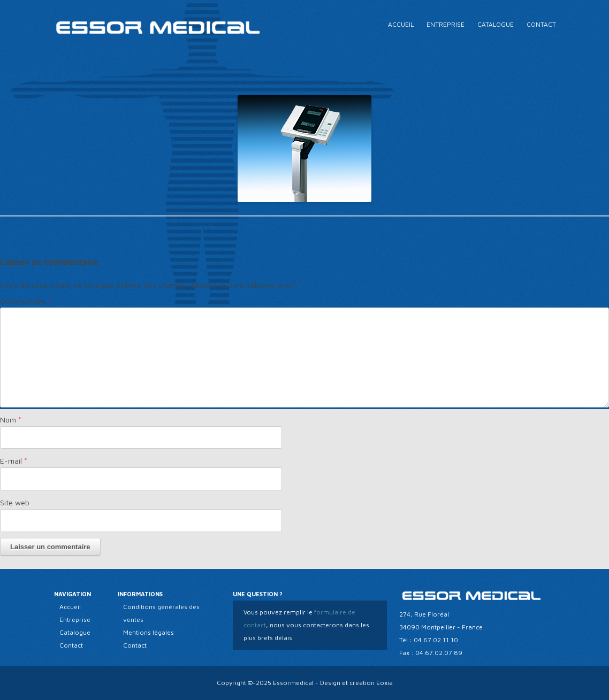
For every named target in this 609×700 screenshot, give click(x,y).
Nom (11, 420)
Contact (541, 24)
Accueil (401, 24)
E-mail (14, 461)
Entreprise (446, 24)
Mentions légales (149, 632)
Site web (15, 502)
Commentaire (26, 301)
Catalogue (496, 24)
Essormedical (293, 683)
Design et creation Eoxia (356, 683)
